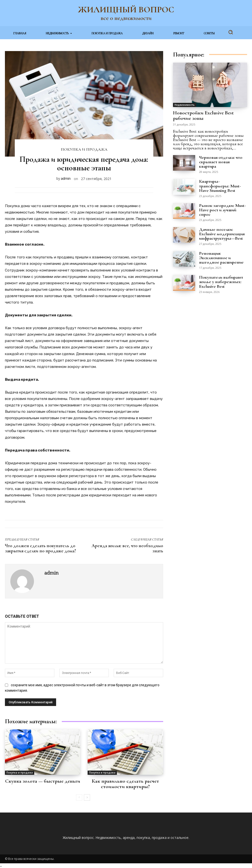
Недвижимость (185, 105)
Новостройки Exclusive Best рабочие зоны (203, 115)
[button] (231, 32)
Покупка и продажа (84, 150)
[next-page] (87, 797)
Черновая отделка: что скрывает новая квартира (221, 161)
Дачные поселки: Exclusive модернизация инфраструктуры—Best (222, 233)
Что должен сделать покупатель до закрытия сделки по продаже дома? (40, 548)
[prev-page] (79, 797)
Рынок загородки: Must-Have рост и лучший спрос (222, 209)
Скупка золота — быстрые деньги (43, 781)
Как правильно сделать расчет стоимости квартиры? (125, 784)
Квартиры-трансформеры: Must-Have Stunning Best (220, 185)
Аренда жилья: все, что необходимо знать (127, 548)
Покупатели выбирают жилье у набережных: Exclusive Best (221, 281)
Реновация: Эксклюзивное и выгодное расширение (221, 257)
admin (66, 178)
